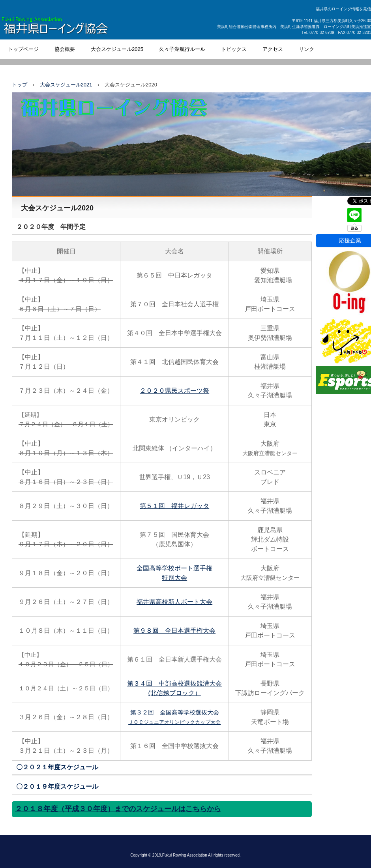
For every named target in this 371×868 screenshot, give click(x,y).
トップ (20, 85)
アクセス (273, 49)
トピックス (234, 49)
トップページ (23, 49)
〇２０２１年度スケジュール (57, 767)
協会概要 (65, 49)
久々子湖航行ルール (182, 49)
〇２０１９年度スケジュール (57, 786)
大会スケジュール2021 (66, 85)
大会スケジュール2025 (117, 49)
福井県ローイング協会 (73, 27)
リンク (306, 49)
